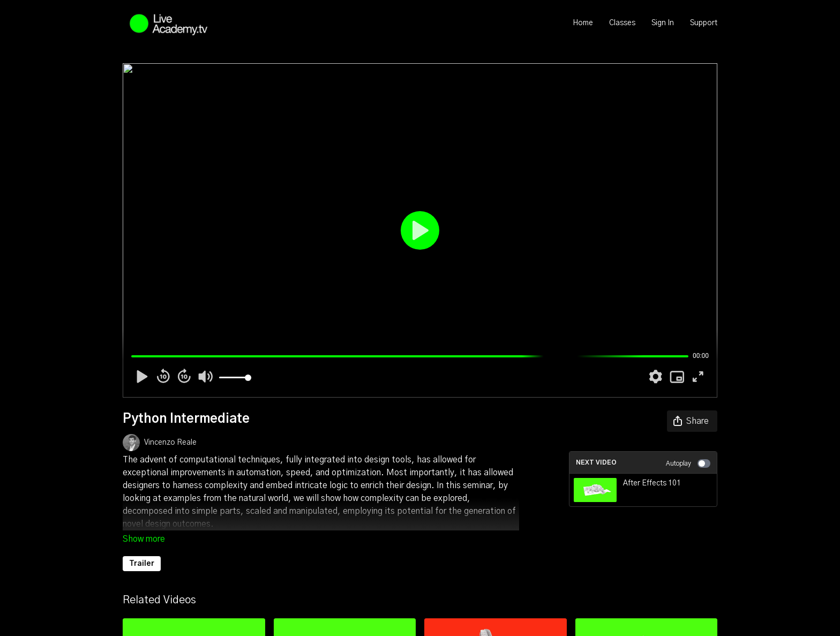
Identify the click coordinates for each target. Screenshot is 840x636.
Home (583, 23)
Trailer (142, 564)
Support (704, 23)
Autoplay (688, 463)
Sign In (663, 23)
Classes (622, 23)
